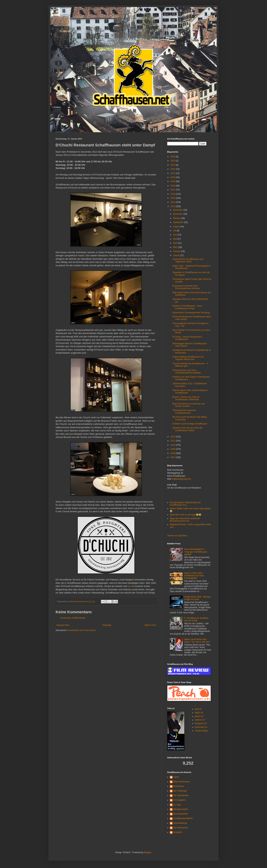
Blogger (148, 852)
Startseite (107, 625)
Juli (175, 231)
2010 (173, 445)
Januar (177, 255)
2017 (173, 190)
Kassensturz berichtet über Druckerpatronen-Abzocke (186, 287)
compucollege (201, 731)
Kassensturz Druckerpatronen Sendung (191, 313)
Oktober (177, 218)
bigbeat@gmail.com (182, 479)
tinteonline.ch (201, 727)
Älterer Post (150, 625)
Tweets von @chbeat (177, 536)
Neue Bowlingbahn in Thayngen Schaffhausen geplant (196, 552)
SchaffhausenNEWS (183, 818)
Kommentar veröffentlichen (73, 618)
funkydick (178, 832)
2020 (173, 177)
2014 (173, 202)
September (178, 222)
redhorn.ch (200, 720)
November (178, 214)
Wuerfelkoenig (180, 823)
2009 (173, 449)
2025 (173, 157)
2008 (173, 453)
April (175, 243)
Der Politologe (180, 791)
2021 (173, 173)
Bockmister (179, 786)
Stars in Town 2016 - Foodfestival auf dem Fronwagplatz (194, 576)
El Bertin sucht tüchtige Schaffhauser (190, 424)
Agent (176, 777)
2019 (173, 181)
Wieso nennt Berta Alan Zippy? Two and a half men (197, 641)
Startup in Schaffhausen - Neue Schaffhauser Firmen (187, 307)
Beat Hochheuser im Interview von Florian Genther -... (189, 405)
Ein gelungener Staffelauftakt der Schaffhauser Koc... (185, 504)
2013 (173, 206)
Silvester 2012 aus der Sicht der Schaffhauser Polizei (188, 429)
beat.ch (198, 709)
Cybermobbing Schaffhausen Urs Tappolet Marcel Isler (188, 358)
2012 (173, 437)
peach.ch (199, 716)
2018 (173, 186)
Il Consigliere (179, 800)
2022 (173, 169)
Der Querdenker (181, 795)
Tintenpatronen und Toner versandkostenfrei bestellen (187, 372)
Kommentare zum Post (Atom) (81, 630)
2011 (173, 441)
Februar (177, 251)
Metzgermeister (181, 809)
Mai (175, 239)
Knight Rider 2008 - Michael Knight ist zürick (197, 598)
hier (130, 586)
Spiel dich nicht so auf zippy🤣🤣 (186, 515)
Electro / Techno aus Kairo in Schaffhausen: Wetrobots (186, 398)
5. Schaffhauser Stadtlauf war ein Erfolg (196, 619)
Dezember (178, 210)
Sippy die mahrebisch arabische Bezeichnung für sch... (185, 520)
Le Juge (177, 805)
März (176, 247)
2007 (173, 457)
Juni (175, 235)
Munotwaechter (181, 814)
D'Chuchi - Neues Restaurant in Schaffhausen (187, 338)
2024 (173, 161)
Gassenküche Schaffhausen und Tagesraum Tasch (188, 260)
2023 (173, 165)
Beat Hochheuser (182, 782)
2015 (173, 198)
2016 (173, 194)
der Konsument (181, 828)
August (177, 227)
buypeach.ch (201, 723)
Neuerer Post (63, 625)
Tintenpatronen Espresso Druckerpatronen (184, 412)
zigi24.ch (199, 713)
